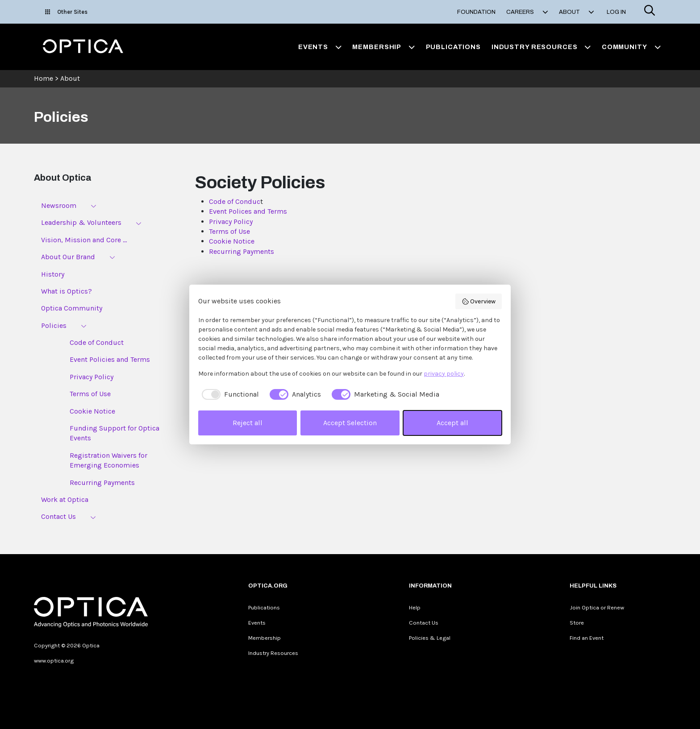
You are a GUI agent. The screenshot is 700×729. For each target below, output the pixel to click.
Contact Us (58, 516)
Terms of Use (90, 394)
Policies (54, 325)
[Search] (650, 12)
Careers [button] (527, 12)
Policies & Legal (430, 638)
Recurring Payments (102, 483)
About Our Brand (68, 257)
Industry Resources (273, 653)
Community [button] (631, 47)
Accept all (452, 423)
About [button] (577, 12)
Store (577, 623)
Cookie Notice (92, 411)
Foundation (476, 12)
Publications (453, 47)
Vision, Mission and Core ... (84, 240)
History (53, 274)
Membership (265, 638)
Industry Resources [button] (541, 47)
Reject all (248, 423)
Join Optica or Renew (597, 607)
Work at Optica (65, 499)
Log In (616, 12)
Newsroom (59, 205)
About (70, 78)
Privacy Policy (92, 377)
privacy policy (444, 374)
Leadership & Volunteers (81, 222)
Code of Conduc (235, 201)
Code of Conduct (97, 342)
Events (257, 623)
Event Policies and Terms (110, 359)
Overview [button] (479, 302)
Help (415, 607)
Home (44, 78)
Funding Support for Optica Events (115, 433)
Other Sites (66, 12)
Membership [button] (383, 47)
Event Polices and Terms (248, 211)
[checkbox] (229, 394)
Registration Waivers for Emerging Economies (108, 460)
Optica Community (72, 308)
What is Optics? (67, 291)
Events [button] (320, 47)
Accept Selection (350, 423)
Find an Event (587, 638)
